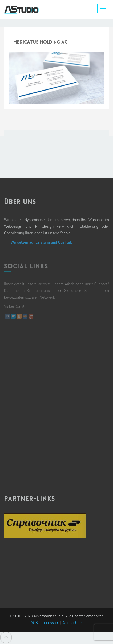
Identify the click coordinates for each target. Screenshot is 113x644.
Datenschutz (72, 623)
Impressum (50, 623)
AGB (34, 623)
